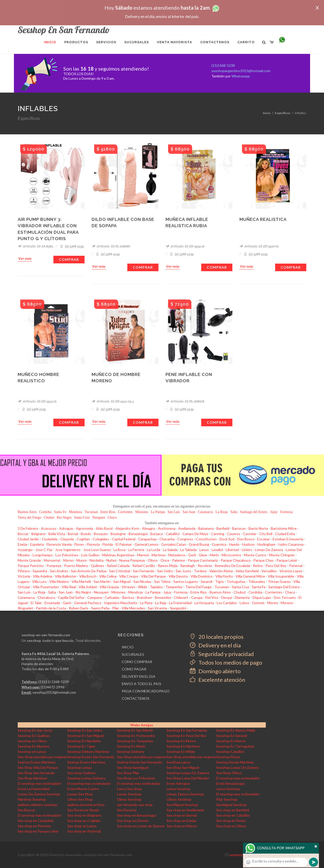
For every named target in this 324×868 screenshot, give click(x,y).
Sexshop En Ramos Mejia (236, 730)
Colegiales (101, 539)
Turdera (200, 571)
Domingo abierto (215, 671)
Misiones (142, 512)
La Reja (161, 603)
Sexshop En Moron (231, 741)
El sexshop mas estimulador (238, 778)
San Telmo (162, 581)
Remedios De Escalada (232, 566)
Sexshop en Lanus (32, 751)
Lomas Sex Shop (80, 794)
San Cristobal (120, 571)
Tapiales (156, 587)
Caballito (173, 534)
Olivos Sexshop (129, 799)
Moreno (287, 603)
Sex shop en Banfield (233, 810)
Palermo (179, 560)
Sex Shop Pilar (128, 773)
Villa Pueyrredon (46, 587)
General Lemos (147, 544)
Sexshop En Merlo (131, 746)
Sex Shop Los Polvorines (136, 778)
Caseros (234, 534)
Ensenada (52, 603)
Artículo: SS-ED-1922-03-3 (113, 401)
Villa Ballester (66, 576)
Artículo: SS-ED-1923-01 (37, 401)
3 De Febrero (28, 528)
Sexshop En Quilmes (34, 736)
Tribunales (257, 581)
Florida (108, 544)
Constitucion (206, 539)
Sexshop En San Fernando (187, 730)
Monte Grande (29, 560)
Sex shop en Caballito (233, 815)
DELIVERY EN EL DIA (139, 676)
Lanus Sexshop (178, 789)
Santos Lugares (186, 581)
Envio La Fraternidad (34, 789)
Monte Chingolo (282, 555)
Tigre (219, 581)
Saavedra (40, 571)
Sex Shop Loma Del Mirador (188, 778)
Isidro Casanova (291, 544)
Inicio (267, 113)
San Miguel (122, 581)
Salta (234, 512)
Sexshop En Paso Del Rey (187, 736)
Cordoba (45, 512)
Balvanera (206, 528)
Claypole (67, 539)
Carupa (197, 597)
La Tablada (188, 550)
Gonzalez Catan (174, 544)
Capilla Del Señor (71, 597)
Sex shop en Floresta (34, 826)
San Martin (102, 581)
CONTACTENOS (136, 698)
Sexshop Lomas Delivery (86, 778)
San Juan (189, 512)
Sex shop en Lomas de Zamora (141, 826)
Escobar (264, 539)
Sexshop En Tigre (81, 746)
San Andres (59, 571)
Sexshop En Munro (181, 741)
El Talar (36, 603)
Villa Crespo (129, 576)
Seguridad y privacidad (222, 654)
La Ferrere (136, 550)
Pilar (116, 608)
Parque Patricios (31, 566)
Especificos (283, 113)
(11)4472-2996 (53, 687)
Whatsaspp (241, 76)
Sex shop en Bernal (182, 815)
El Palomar (124, 544)
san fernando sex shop (135, 805)
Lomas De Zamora (269, 550)
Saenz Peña (100, 608)
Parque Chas (264, 560)
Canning (218, 534)
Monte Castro (255, 555)
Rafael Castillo (144, 566)
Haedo (234, 544)
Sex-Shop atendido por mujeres (43, 757)
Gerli (192, 555)
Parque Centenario (203, 560)
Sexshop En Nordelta (84, 741)
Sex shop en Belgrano (84, 815)
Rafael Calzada (118, 566)
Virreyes (128, 587)
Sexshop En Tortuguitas (235, 746)
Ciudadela (50, 539)
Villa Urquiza (109, 587)
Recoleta (205, 566)
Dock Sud (227, 539)
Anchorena (167, 528)
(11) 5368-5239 (72, 246)
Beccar (23, 534)
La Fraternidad (180, 603)
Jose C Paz (44, 550)
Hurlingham (266, 544)
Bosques (101, 534)
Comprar (69, 259)
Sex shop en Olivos (231, 826)
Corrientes (125, 512)
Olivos (153, 560)
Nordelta (97, 560)
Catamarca (205, 512)
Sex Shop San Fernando (36, 773)
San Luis (174, 512)
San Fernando (144, 571)
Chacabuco (46, 597)
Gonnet (258, 603)
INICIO (128, 647)
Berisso (128, 597)
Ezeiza (23, 544)
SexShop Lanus (179, 762)
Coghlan (83, 539)
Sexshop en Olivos (32, 741)
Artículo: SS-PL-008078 (185, 401)
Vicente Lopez (291, 571)
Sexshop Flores (228, 757)
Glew (203, 555)
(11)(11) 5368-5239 (54, 682)
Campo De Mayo (195, 534)
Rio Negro (64, 517)
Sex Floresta (127, 810)
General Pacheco (88, 603)
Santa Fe (60, 512)
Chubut (49, 517)
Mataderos (177, 555)
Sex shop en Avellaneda (185, 810)
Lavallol (217, 550)
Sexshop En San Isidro (85, 730)
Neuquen (99, 517)
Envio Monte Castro (83, 789)
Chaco (112, 517)
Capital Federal (124, 539)
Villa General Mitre (250, 576)
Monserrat (52, 560)
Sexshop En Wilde (181, 751)
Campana (95, 597)
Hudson (248, 544)
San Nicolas (142, 581)
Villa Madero (59, 581)
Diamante (242, 597)
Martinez (159, 555)
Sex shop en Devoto (133, 821)
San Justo (183, 571)
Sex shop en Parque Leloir (38, 831)
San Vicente (157, 608)
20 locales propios (217, 637)
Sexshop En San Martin (135, 730)
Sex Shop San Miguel (183, 767)
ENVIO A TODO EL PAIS (141, 684)
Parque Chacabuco (236, 560)
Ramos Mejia (168, 566)
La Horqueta (204, 603)
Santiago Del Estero (284, 587)
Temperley (174, 587)
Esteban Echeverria (288, 539)
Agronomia (85, 528)
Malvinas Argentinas (118, 555)
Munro (82, 560)
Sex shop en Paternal (84, 831)
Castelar (250, 534)
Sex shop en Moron (182, 826)
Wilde (143, 587)
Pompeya (54, 566)
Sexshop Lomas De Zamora (237, 767)
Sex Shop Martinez (32, 778)
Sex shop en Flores (231, 821)
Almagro (149, 528)
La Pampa (158, 512)
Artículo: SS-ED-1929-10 (185, 246)
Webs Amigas (142, 725)
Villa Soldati (88, 587)
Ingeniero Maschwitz (121, 603)
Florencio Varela (59, 544)
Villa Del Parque (153, 576)
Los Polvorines (67, 555)
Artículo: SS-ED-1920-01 (259, 246)
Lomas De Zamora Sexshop (39, 794)
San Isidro (165, 571)
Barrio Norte (258, 528)
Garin (67, 603)
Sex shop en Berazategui (136, 815)
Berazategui (138, 534)
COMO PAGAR (134, 669)
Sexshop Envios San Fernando (91, 757)
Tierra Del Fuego (198, 587)
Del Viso (212, 597)
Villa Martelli (81, 581)
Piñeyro (24, 571)
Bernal (73, 534)
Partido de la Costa (51, 608)
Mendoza (75, 512)
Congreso (185, 539)
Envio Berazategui (230, 783)
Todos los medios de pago (226, 662)
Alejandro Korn (127, 528)
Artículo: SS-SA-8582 (35, 246)
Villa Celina (108, 576)
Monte (273, 603)
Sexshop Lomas (80, 767)
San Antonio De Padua (89, 571)
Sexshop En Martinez (183, 746)
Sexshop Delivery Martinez (88, 751)
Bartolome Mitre (284, 528)
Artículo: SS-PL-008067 (111, 246)
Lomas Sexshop (129, 794)
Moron (68, 560)
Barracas (239, 528)
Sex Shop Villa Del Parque (38, 767)
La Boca (119, 550)
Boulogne (118, 534)
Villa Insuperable (281, 576)
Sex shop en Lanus (82, 826)
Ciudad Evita (285, 534)
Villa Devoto (178, 576)
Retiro (258, 566)
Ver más (25, 259)
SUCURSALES (133, 654)
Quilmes (97, 566)
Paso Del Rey (276, 566)
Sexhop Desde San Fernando (140, 762)
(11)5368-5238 (223, 65)
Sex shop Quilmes (82, 773)
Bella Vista (57, 534)
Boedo (86, 534)
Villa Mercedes (133, 608)
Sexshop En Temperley (135, 741)
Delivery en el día (215, 645)
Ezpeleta (37, 544)
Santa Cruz (82, 517)
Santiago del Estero (254, 512)
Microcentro (231, 555)
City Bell (266, 534)
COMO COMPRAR (137, 662)
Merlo (214, 555)
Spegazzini (178, 608)
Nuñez (111, 560)
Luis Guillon (90, 555)
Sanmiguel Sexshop (231, 805)
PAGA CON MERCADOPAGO (146, 691)
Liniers (247, 550)
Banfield (223, 528)
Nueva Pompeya (132, 560)
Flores (79, 544)
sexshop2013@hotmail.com (54, 692)
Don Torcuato (285, 597)
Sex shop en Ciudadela (36, 821)
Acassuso (49, 528)
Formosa (286, 512)
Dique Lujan (262, 597)
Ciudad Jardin (28, 539)
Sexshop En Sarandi (232, 736)
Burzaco (157, 534)
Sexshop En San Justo (35, 730)
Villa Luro (39, 581)
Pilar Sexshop (227, 799)
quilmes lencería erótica (86, 805)
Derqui (227, 597)
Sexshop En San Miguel (86, 736)
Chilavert (181, 597)
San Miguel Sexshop (182, 805)
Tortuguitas (236, 581)
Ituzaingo (25, 550)
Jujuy (274, 512)
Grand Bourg (199, 544)
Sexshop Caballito (230, 751)
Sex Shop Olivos (229, 773)
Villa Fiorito (224, 576)
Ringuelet (25, 608)
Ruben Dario (79, 608)
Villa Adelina (43, 576)
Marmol (143, 555)
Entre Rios (108, 512)
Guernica (219, 544)
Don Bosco (246, 539)
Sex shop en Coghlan (84, 821)
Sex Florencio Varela (83, 810)
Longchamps (43, 555)
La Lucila (154, 550)
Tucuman (91, 512)
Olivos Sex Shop (80, 799)
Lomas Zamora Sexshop (185, 794)
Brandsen (145, 597)
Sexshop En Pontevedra (136, 736)
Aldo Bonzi (104, 528)
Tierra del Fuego (29, 517)
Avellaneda (187, 528)
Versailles (269, 571)
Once (165, 560)
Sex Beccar (26, 810)
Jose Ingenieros (68, 550)
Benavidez (163, 597)
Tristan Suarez (279, 581)
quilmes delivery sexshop (37, 805)
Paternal (296, 566)
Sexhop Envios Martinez (37, 762)
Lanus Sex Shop (129, 789)
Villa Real (69, 587)
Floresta (93, 544)
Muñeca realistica (263, 219)
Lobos (245, 603)
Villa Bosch (88, 576)
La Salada (170, 550)
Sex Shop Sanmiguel (133, 767)
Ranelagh (188, 566)
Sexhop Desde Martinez (235, 762)
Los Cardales (227, 603)
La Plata (146, 603)
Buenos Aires (27, 512)
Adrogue (66, 528)
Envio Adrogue (178, 783)
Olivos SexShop (179, 799)
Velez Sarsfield (247, 571)
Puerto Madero (76, 566)
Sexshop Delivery (131, 751)
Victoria (24, 576)
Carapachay (147, 539)
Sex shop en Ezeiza (181, 821)
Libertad (232, 550)
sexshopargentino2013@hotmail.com (241, 71)
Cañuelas (112, 597)
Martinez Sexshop (32, 799)
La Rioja (222, 512)
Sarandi (207, 581)
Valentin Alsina (221, 571)
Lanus (204, 550)
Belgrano (38, 534)
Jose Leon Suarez (97, 550)
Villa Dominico (202, 576)
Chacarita (167, 539)
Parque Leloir (287, 560)
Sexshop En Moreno (34, 746)
